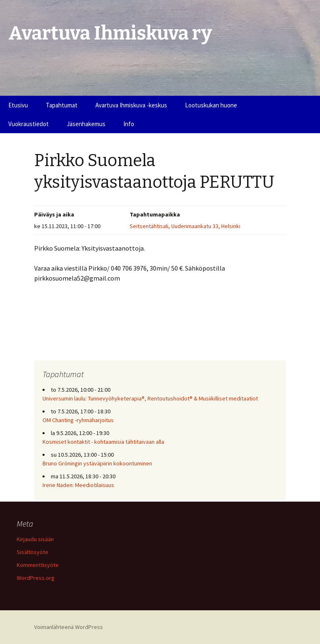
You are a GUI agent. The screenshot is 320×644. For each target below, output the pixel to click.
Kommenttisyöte (38, 565)
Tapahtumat (62, 105)
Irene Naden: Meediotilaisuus (78, 485)
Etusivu (18, 105)
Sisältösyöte (32, 552)
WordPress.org (36, 578)
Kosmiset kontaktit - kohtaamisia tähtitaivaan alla (103, 442)
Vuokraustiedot (29, 124)
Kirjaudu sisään (35, 539)
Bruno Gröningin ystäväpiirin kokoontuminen (97, 463)
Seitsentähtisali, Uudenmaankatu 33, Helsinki (185, 226)
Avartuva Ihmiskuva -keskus (131, 105)
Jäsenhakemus (86, 124)
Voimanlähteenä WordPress (69, 627)
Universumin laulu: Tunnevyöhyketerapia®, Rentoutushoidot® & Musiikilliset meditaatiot (150, 398)
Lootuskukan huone (211, 105)
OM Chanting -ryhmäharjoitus (78, 420)
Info (129, 124)
